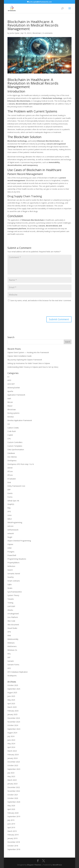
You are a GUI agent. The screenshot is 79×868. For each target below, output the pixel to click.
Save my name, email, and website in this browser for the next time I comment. (41, 300)
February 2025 (13, 711)
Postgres (11, 552)
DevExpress (12, 461)
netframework (13, 530)
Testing (10, 603)
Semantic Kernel (14, 574)
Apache (10, 391)
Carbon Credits (13, 428)
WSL (9, 654)
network (11, 533)
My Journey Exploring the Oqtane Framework (25, 360)
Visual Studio (12, 628)
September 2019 (14, 816)
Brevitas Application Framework (20, 420)
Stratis (10, 588)
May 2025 (11, 700)
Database (11, 453)
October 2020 (13, 798)
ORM (9, 548)
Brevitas (11, 417)
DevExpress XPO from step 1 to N (21, 464)
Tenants (11, 599)
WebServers (12, 646)
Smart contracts (14, 581)
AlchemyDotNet (14, 388)
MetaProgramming (15, 522)
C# (9, 424)
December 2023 (14, 762)
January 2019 (12, 838)
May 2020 (11, 806)
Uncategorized (13, 614)
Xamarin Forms (13, 665)
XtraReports (12, 676)
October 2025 (13, 685)
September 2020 (14, 802)
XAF (9, 657)
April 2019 (11, 827)
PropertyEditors (13, 563)
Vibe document (13, 625)
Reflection (11, 566)
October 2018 (13, 846)
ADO (9, 380)
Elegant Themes (34, 865)
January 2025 (12, 714)
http (9, 508)
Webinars (11, 643)
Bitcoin (10, 402)
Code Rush (12, 431)
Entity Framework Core (16, 486)
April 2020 (11, 809)
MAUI (10, 519)
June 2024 (11, 740)
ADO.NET (11, 384)
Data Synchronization (16, 450)
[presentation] (26, 309)
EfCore (10, 471)
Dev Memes (12, 457)
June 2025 (11, 696)
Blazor (10, 406)
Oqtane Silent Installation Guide (20, 356)
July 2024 (11, 736)
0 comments (48, 33)
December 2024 (14, 718)
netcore (10, 526)
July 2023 (11, 773)
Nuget (10, 537)
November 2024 (14, 722)
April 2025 (11, 704)
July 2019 (11, 820)
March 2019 (12, 831)
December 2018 (14, 842)
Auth (9, 398)
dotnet (10, 468)
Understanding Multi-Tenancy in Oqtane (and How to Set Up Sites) (33, 367)
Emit (9, 482)
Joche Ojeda (14, 33)
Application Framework (16, 395)
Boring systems (13, 413)
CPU (9, 439)
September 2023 (14, 769)
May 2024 (11, 744)
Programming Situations (17, 559)
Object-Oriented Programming (19, 541)
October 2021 (13, 795)
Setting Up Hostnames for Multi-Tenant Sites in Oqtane (29, 363)
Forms (10, 497)
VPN (9, 632)
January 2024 (12, 758)
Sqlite (10, 584)
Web (9, 635)
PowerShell (12, 555)
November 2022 (14, 791)
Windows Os (12, 650)
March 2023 (12, 780)
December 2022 (14, 787)
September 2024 (14, 729)
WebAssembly (13, 639)
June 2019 (11, 824)
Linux (9, 515)
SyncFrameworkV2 (15, 592)
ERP (9, 490)
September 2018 (14, 849)
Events (10, 493)
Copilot (10, 435)
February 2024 (13, 755)
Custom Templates (15, 446)
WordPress (57, 865)
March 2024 (12, 751)
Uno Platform (13, 617)
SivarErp (11, 577)
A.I (8, 377)
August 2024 (12, 733)
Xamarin (11, 661)
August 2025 (12, 693)
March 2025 (12, 707)
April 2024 (11, 747)
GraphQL (11, 504)
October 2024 (13, 725)
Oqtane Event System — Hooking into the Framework (28, 352)
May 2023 (11, 776)
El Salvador (12, 479)
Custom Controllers (15, 442)
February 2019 (13, 835)
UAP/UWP (11, 606)
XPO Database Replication (18, 672)
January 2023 (12, 784)
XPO (9, 668)
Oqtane (10, 544)
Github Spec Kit (13, 501)
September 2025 (14, 689)
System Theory (13, 595)
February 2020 (13, 813)
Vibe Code (11, 621)
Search (10, 570)
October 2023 (13, 765)
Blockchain (37, 33)
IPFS (9, 512)
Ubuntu (10, 610)
